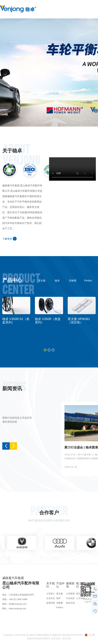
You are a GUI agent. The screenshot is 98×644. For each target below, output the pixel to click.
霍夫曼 (42, 281)
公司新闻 (70, 594)
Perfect (88, 281)
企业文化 (51, 598)
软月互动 (67, 638)
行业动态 (70, 598)
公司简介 (51, 594)
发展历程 (51, 603)
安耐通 (73, 281)
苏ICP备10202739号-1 (73, 635)
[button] (45, 350)
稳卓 (57, 281)
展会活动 (70, 603)
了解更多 (9, 239)
